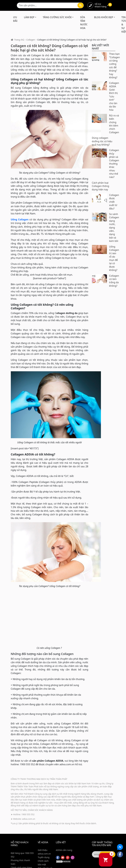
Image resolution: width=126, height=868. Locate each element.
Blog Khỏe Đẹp (104, 17)
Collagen (31, 40)
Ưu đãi (15, 19)
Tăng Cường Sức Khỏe (57, 17)
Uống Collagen (20, 219)
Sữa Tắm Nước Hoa (84, 23)
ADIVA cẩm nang (64, 850)
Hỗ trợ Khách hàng (101, 5)
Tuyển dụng (44, 857)
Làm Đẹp (29, 17)
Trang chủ (19, 40)
